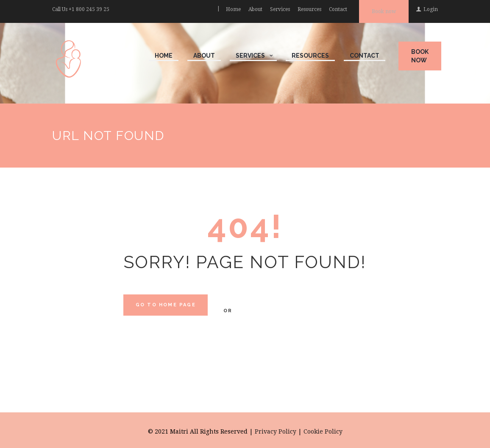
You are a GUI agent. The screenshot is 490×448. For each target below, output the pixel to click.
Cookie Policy (323, 431)
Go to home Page (166, 305)
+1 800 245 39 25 (89, 9)
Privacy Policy (276, 431)
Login (431, 9)
